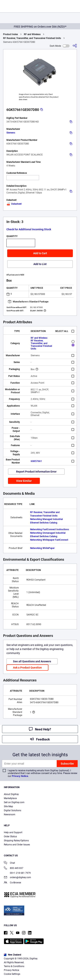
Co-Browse (12, 883)
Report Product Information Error (36, 472)
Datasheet (14, 204)
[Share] (75, 46)
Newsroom (10, 815)
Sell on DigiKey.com (14, 802)
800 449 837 (14, 868)
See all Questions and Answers (32, 661)
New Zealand (13, 955)
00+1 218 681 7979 (17, 873)
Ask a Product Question (27, 668)
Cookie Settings (12, 974)
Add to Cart (40, 253)
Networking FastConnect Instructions (50, 529)
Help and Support (13, 832)
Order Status (10, 837)
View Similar (24, 481)
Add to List (40, 264)
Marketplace (10, 798)
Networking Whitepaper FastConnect (49, 540)
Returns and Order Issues (17, 845)
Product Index (10, 34)
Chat (9, 863)
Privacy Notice (20, 776)
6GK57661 (36, 461)
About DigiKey (11, 794)
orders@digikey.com (17, 878)
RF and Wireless (32, 34)
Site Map (8, 806)
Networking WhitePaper (42, 548)
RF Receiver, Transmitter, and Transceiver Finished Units (32, 38)
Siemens (11, 133)
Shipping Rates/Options (16, 841)
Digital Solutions (13, 810)
